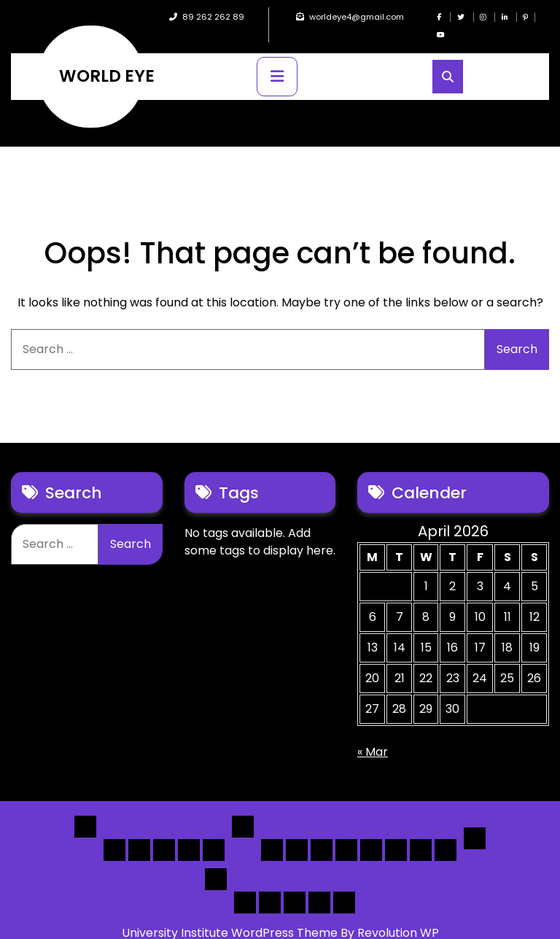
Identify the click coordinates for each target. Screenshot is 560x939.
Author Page (245, 885)
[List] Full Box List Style (322, 832)
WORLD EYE (107, 59)
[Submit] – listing (344, 885)
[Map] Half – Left (396, 832)
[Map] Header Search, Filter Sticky (421, 832)
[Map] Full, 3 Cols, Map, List (371, 832)
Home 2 (139, 832)
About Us (270, 885)
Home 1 (114, 832)
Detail (475, 821)
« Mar (373, 734)
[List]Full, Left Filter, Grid (346, 832)
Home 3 (164, 832)
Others (216, 862)
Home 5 (214, 832)
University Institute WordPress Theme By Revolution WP (280, 915)
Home (85, 809)
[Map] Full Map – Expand (446, 832)
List (243, 809)
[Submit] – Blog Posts (319, 885)
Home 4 (189, 832)
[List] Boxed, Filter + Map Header (272, 832)
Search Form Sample (295, 885)
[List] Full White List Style (297, 832)
